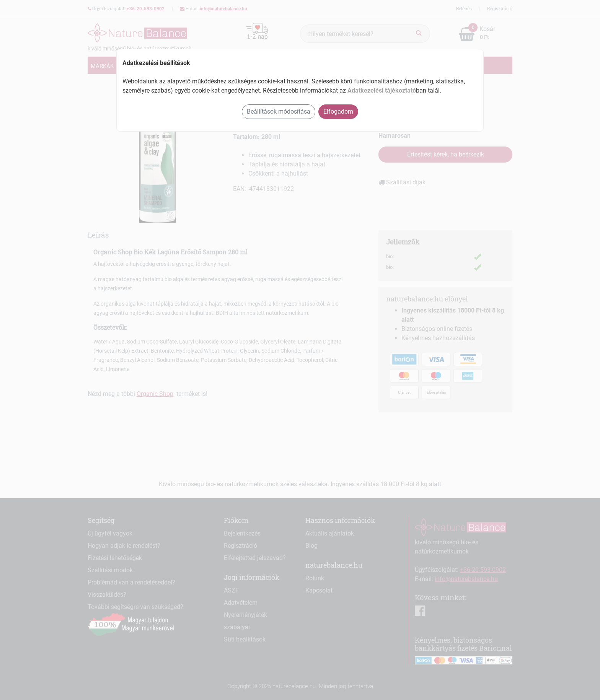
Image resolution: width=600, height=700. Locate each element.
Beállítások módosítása (279, 112)
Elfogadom (338, 112)
